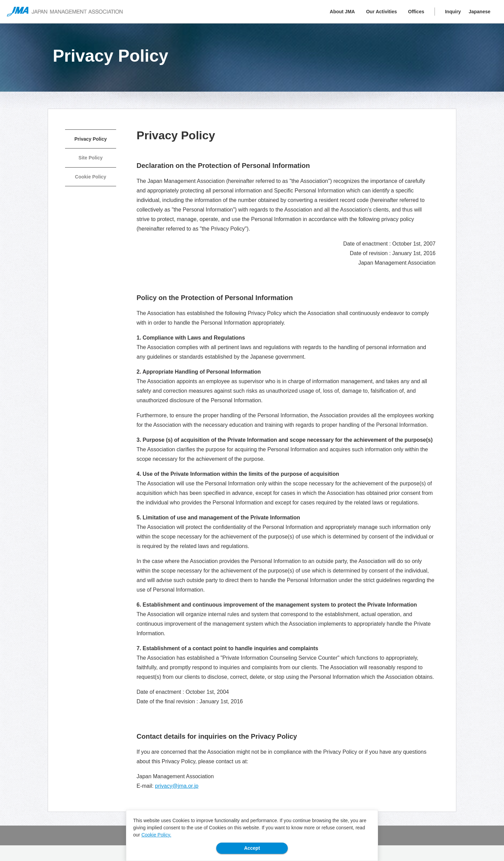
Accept (252, 848)
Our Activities (382, 12)
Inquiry (453, 12)
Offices (416, 12)
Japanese (479, 12)
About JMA (342, 12)
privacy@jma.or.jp (177, 786)
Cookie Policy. (156, 835)
